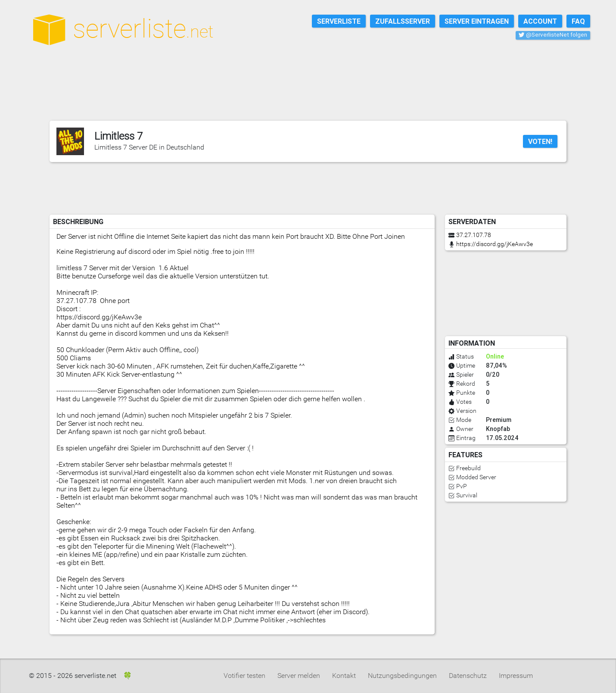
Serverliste (339, 21)
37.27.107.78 (474, 235)
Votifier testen (244, 676)
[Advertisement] (312, 94)
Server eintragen (477, 21)
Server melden (299, 676)
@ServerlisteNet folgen (553, 35)
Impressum (516, 676)
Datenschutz (468, 676)
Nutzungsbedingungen (402, 676)
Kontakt (344, 676)
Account (540, 21)
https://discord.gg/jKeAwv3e (495, 244)
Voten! (540, 141)
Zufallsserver (403, 21)
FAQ (578, 21)
